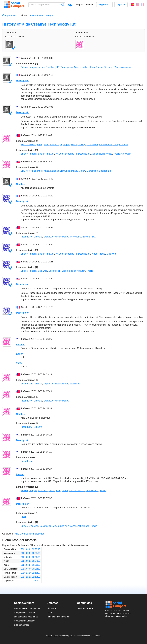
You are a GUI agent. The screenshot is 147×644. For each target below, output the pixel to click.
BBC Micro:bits (28, 145)
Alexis (24, 58)
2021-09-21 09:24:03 (31, 561)
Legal (49, 613)
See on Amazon (123, 67)
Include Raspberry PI (49, 67)
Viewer (20, 363)
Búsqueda (63, 5)
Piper (40, 145)
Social (119, 605)
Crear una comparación (70, 5)
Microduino (92, 145)
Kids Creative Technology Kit (49, 24)
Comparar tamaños (84, 5)
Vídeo (92, 67)
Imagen (33, 67)
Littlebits (54, 145)
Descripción (67, 67)
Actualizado (92, 491)
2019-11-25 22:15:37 (31, 573)
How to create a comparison (27, 608)
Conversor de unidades (25, 621)
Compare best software (25, 613)
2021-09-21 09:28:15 (31, 549)
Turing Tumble (121, 145)
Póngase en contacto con (58, 617)
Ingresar (121, 5)
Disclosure (51, 608)
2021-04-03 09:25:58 (31, 569)
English (138, 5)
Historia (23, 15)
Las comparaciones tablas (26, 617)
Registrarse (104, 5)
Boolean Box (106, 145)
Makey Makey (78, 145)
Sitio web (108, 67)
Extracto (21, 345)
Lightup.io (65, 145)
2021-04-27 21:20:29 (31, 565)
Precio (99, 67)
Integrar (50, 15)
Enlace (24, 67)
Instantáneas (36, 15)
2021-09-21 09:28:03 (31, 553)
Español (133, 5)
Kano (46, 145)
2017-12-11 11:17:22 (31, 577)
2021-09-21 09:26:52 (31, 557)
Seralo (25, 196)
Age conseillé (81, 67)
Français (143, 5)
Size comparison (22, 625)
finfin (24, 135)
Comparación (9, 15)
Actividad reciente (85, 608)
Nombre (20, 184)
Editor (19, 354)
